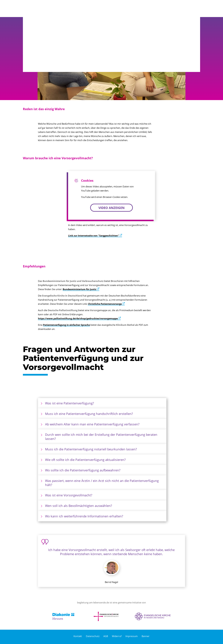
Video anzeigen (111, 208)
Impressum (132, 636)
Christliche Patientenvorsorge (105, 304)
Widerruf (117, 636)
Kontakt (78, 636)
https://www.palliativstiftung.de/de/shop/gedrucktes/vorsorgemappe (78, 319)
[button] (190, 9)
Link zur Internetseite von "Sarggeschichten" (94, 236)
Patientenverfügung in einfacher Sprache (66, 325)
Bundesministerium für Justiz (80, 289)
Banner (146, 636)
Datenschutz (93, 636)
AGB (106, 636)
